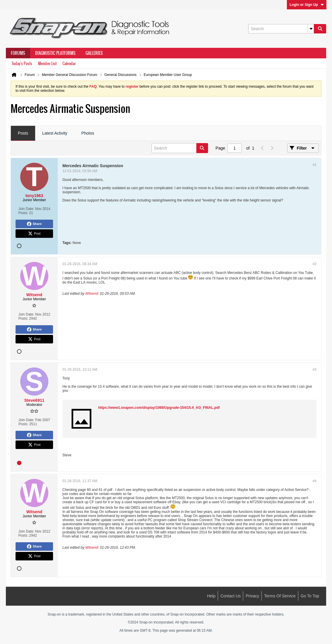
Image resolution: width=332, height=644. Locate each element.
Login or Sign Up (307, 5)
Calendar (69, 63)
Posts (23, 133)
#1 (315, 165)
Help (211, 596)
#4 (315, 481)
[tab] (23, 133)
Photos (88, 133)
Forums (18, 53)
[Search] (281, 29)
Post (34, 234)
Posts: (23, 213)
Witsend (92, 294)
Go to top (310, 596)
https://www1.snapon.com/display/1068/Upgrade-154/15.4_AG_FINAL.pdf (159, 408)
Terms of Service (280, 596)
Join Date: (26, 209)
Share (34, 224)
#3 (315, 370)
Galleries (94, 53)
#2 (315, 264)
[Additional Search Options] (311, 29)
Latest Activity (55, 133)
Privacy (252, 596)
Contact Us (230, 596)
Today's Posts (22, 63)
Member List (47, 63)
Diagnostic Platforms (55, 53)
